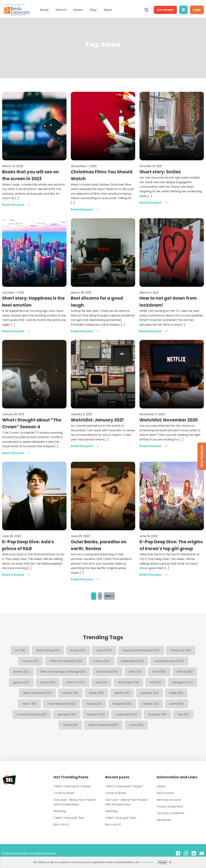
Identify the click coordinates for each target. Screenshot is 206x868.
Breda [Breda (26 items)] (78, 650)
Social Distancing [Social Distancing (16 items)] (32, 714)
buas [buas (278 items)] (104, 650)
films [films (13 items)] (135, 672)
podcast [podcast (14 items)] (149, 693)
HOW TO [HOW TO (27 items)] (76, 682)
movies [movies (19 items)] (70, 693)
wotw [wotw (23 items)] (136, 725)
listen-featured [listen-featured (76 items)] (37, 693)
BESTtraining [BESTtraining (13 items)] (48, 650)
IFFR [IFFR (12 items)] (156, 682)
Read (44, 10)
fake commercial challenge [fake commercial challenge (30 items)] (63, 672)
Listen (78, 10)
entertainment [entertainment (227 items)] (169, 661)
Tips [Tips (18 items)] (183, 714)
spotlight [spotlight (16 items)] (67, 714)
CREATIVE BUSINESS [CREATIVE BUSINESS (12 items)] (66, 661)
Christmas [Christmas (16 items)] (181, 650)
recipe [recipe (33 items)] (94, 704)
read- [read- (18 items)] (29, 704)
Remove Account (169, 800)
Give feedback (202, 456)
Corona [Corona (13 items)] (30, 661)
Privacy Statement (170, 807)
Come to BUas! (64, 793)
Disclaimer (164, 820)
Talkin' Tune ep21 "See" (69, 818)
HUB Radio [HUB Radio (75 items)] (128, 682)
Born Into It (61, 824)
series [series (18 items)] (177, 704)
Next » (109, 596)
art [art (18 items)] (20, 650)
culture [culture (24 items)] (102, 661)
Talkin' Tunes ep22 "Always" (73, 786)
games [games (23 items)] (21, 682)
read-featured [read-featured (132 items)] (61, 704)
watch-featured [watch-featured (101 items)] (103, 725)
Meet (108, 10)
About (161, 786)
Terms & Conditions (171, 813)
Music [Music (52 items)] (96, 693)
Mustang (60, 811)
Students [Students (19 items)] (157, 714)
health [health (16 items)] (48, 682)
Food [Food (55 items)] (159, 672)
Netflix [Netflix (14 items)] (122, 693)
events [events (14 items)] (21, 672)
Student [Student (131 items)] (96, 714)
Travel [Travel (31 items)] (70, 725)
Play (93, 10)
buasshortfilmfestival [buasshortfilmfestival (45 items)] (141, 650)
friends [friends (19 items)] (185, 672)
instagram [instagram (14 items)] (183, 682)
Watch (61, 10)
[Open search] (146, 10)
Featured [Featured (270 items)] (107, 672)
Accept (162, 862)
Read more (147, 862)
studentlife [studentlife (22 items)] (126, 714)
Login (197, 10)
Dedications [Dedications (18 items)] (132, 661)
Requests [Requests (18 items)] (122, 704)
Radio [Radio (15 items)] (176, 693)
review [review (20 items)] (151, 704)
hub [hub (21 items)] (101, 682)
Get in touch (165, 793)
